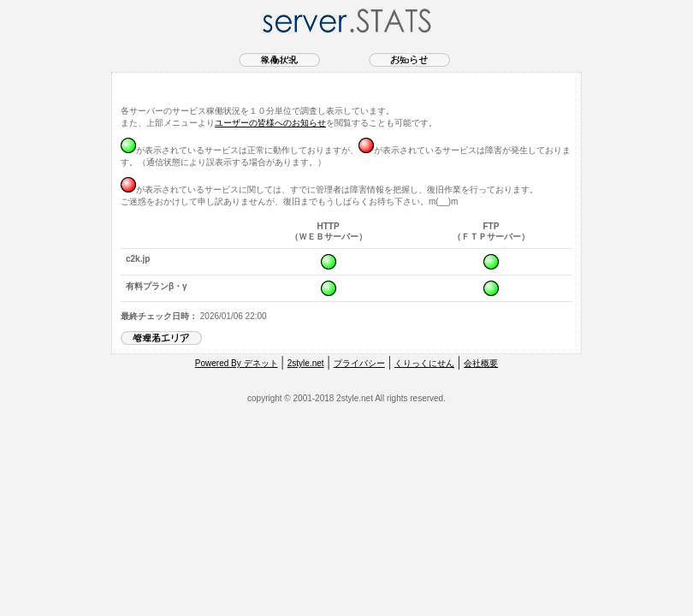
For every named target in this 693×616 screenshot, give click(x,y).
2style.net (306, 363)
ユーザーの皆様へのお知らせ (270, 123)
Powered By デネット (237, 363)
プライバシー (359, 363)
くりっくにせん (424, 363)
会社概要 (481, 363)
